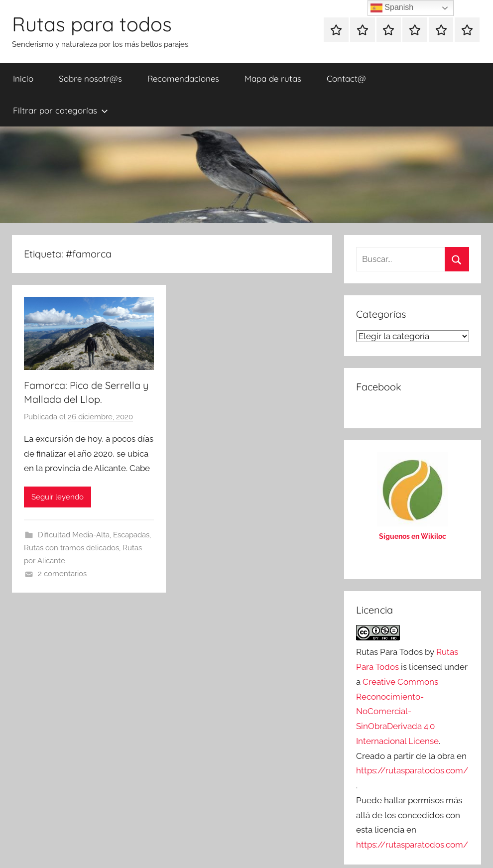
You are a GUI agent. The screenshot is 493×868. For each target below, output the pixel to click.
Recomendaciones (183, 78)
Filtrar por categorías (61, 110)
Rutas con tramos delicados (71, 548)
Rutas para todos (92, 24)
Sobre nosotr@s (90, 78)
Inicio (23, 78)
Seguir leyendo (58, 497)
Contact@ (346, 78)
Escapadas (131, 535)
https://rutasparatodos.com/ (412, 770)
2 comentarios (62, 574)
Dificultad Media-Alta (74, 535)
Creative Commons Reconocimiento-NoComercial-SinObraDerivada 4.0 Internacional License (397, 711)
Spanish (392, 8)
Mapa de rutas (273, 78)
